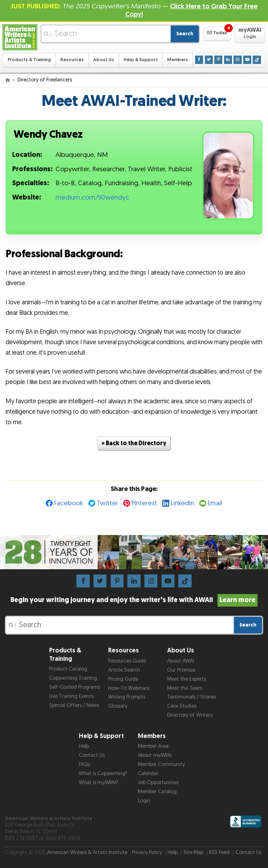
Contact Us (92, 755)
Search (185, 34)
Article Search (124, 670)
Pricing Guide (123, 679)
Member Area (153, 746)
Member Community (161, 764)
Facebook (69, 503)
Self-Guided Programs (75, 687)
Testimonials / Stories (192, 697)
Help (84, 746)
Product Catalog (68, 669)
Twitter (107, 503)
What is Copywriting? (103, 773)
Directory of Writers (190, 715)
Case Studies (182, 706)
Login (144, 801)
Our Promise (181, 670)
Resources (72, 60)
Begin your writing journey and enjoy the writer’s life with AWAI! (134, 600)
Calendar (148, 773)
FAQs (84, 764)
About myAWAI (155, 755)
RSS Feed (219, 852)
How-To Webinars (129, 688)
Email (215, 503)
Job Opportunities (158, 783)
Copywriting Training (73, 678)
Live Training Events (71, 696)
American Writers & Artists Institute (87, 852)
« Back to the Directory (134, 443)
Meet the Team (185, 688)
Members (178, 60)
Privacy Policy (147, 852)
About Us (104, 60)
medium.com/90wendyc (92, 198)
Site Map (193, 852)
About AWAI (181, 661)
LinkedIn (182, 503)
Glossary (118, 706)
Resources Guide (127, 661)
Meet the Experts (187, 679)
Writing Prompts (127, 697)
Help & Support (141, 60)
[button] (217, 34)
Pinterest (144, 503)
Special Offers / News (74, 705)
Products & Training (29, 60)
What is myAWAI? (98, 783)
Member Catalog (157, 792)
